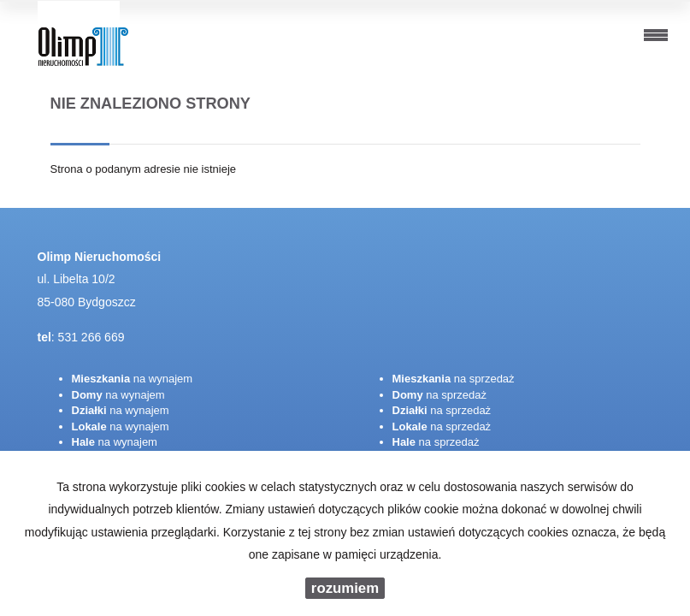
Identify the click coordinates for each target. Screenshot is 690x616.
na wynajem (133, 379)
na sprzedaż (454, 379)
